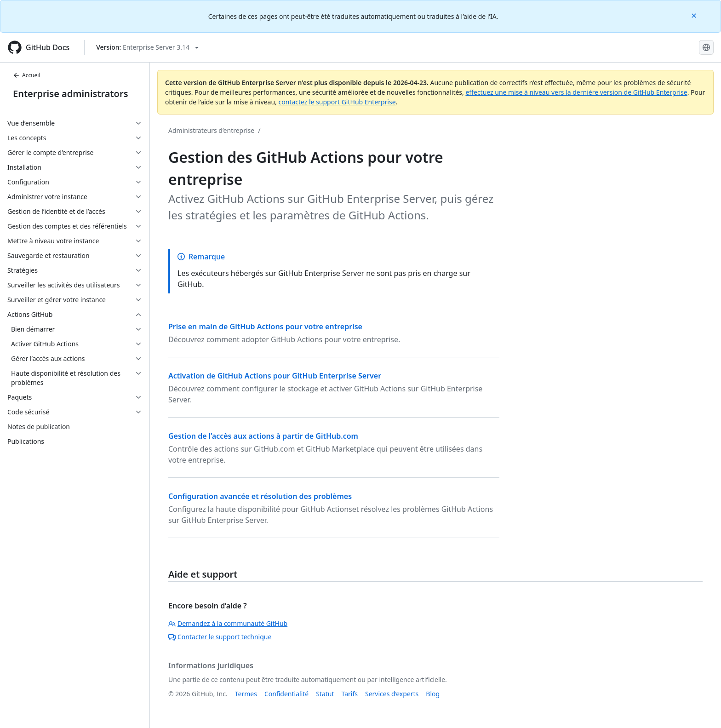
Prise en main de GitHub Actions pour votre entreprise (265, 327)
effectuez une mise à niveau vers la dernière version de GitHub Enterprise (576, 92)
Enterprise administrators (71, 94)
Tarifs (350, 694)
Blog (433, 694)
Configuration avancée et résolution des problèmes (260, 496)
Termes (246, 694)
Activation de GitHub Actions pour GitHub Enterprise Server (275, 376)
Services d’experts (392, 694)
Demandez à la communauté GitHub (228, 623)
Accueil (27, 75)
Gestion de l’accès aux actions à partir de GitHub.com (263, 436)
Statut (325, 694)
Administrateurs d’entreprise (211, 130)
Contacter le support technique (220, 637)
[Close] (695, 15)
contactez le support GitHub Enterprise (337, 102)
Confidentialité (286, 694)
